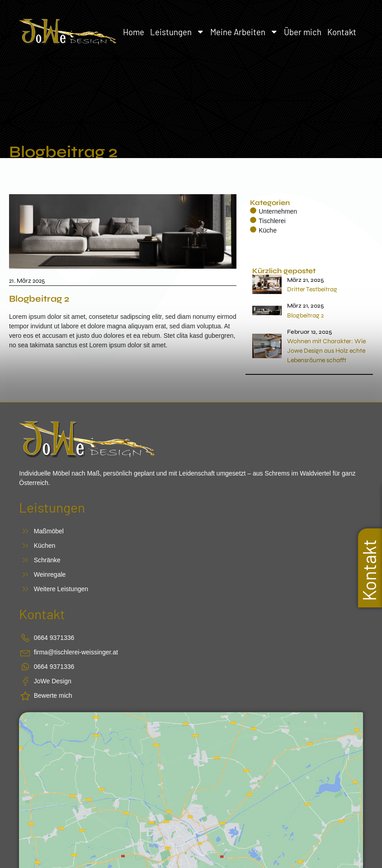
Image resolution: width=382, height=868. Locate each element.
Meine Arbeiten (244, 32)
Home (134, 32)
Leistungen (177, 32)
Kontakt (342, 32)
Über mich (303, 32)
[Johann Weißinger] (191, 763)
